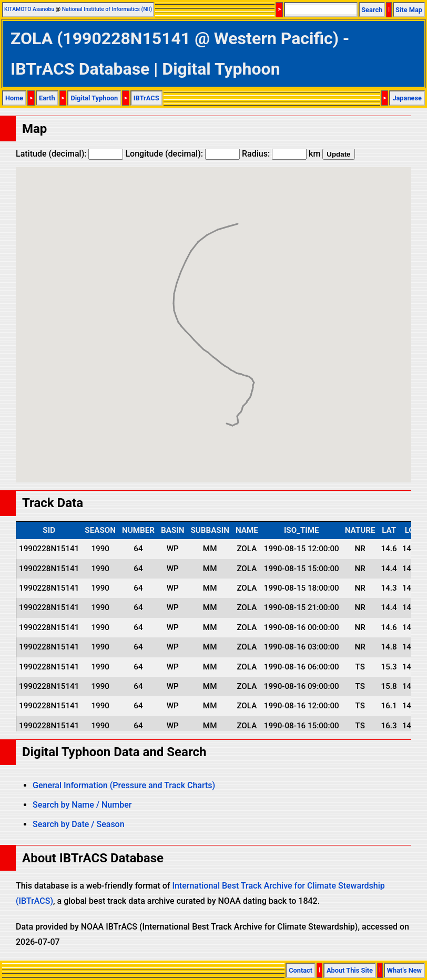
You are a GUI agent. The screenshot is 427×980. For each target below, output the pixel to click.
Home (14, 98)
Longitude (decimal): (182, 154)
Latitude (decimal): (69, 154)
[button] (232, 416)
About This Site (350, 970)
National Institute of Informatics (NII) (107, 9)
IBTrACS (146, 98)
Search (372, 10)
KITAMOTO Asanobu (29, 9)
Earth (47, 98)
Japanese (407, 98)
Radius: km (281, 154)
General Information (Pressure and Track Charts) (124, 785)
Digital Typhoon (94, 98)
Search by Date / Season (79, 824)
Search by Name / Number (82, 805)
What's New (404, 970)
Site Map (409, 10)
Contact (301, 970)
